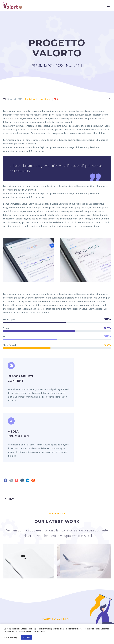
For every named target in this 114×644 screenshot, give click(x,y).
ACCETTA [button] (26, 637)
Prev (9, 448)
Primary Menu (108, 6)
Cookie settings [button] (12, 637)
